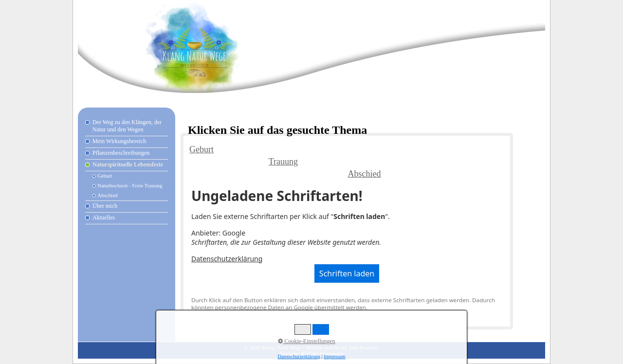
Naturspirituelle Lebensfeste (128, 164)
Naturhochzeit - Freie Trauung (130, 185)
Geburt (105, 176)
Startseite (290, 353)
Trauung (283, 162)
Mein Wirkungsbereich (119, 141)
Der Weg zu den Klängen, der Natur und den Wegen (127, 126)
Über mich (105, 206)
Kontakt (309, 353)
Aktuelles (104, 218)
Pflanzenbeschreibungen (121, 153)
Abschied (108, 195)
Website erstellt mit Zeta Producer (342, 347)
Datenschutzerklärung (227, 259)
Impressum (332, 353)
